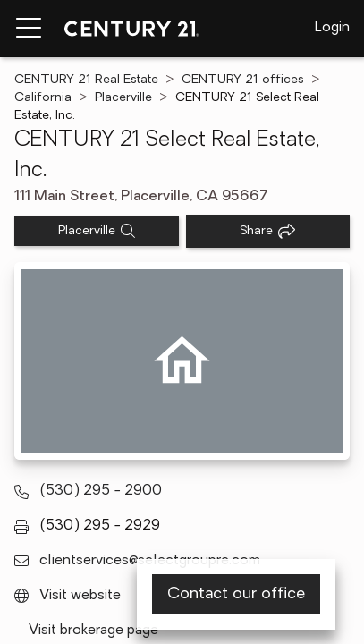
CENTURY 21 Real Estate (86, 80)
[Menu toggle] (29, 29)
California (43, 98)
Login (332, 28)
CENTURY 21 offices (243, 80)
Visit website (80, 596)
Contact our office (236, 594)
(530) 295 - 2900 (101, 491)
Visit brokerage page (93, 631)
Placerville (123, 98)
